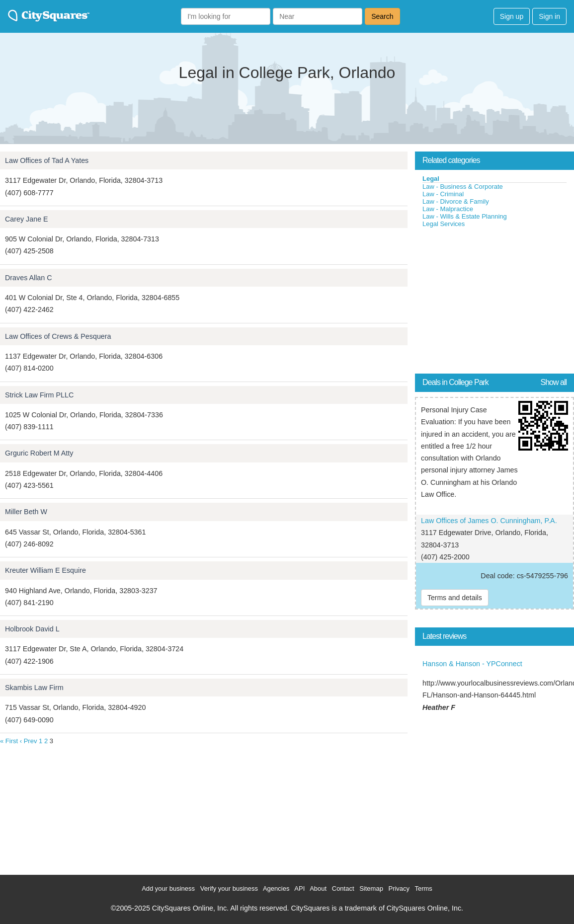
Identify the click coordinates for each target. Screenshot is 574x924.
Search (382, 16)
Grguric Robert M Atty (39, 453)
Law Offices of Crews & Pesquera (58, 336)
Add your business (168, 888)
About (318, 888)
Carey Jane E (27, 219)
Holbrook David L (32, 629)
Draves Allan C (29, 278)
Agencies (276, 888)
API (299, 888)
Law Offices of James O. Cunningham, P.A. (489, 521)
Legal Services (444, 224)
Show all (554, 382)
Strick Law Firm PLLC (39, 395)
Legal (431, 179)
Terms (423, 888)
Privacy (399, 888)
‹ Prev (29, 741)
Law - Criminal (443, 194)
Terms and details (455, 598)
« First (9, 741)
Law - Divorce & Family (456, 201)
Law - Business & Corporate (463, 187)
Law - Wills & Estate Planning (465, 216)
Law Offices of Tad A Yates (47, 160)
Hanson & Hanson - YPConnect (472, 664)
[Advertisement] (490, 303)
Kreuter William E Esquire (45, 570)
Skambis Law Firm (34, 688)
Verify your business (229, 888)
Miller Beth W (26, 512)
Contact (343, 888)
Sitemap (371, 888)
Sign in (549, 16)
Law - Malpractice (448, 209)
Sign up (512, 16)
